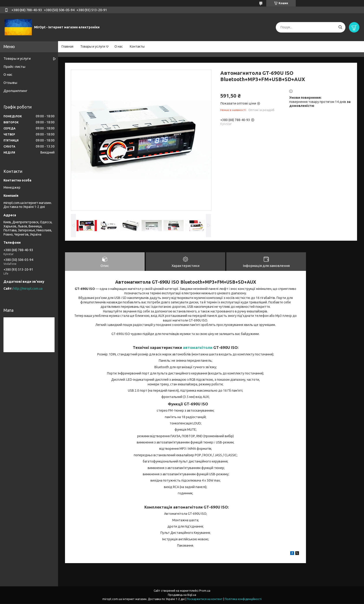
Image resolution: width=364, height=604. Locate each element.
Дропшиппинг (15, 91)
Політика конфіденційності (243, 599)
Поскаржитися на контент (205, 599)
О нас (119, 46)
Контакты (137, 46)
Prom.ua (205, 591)
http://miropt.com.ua (28, 289)
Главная (67, 46)
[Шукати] (340, 27)
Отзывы (10, 83)
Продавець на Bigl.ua (182, 595)
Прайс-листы (14, 67)
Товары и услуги (93, 46)
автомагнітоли (198, 348)
